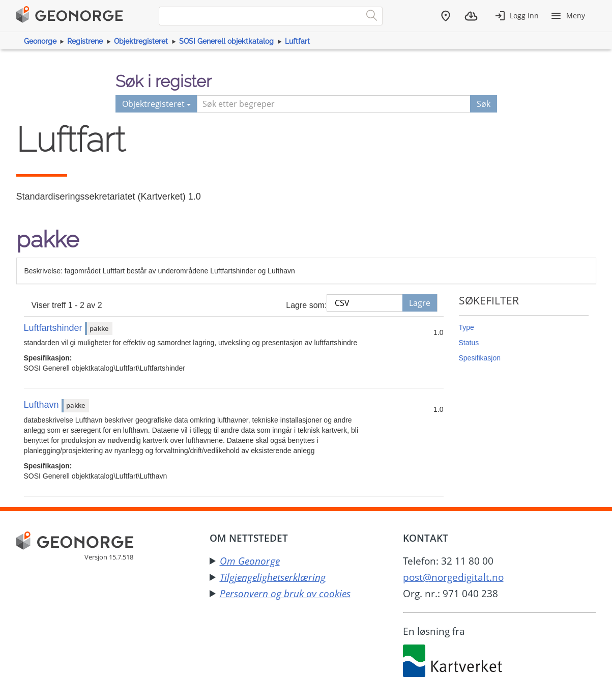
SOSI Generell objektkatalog (226, 41)
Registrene (85, 41)
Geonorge (40, 41)
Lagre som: (306, 305)
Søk (484, 104)
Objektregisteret (141, 41)
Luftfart (297, 41)
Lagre (420, 303)
